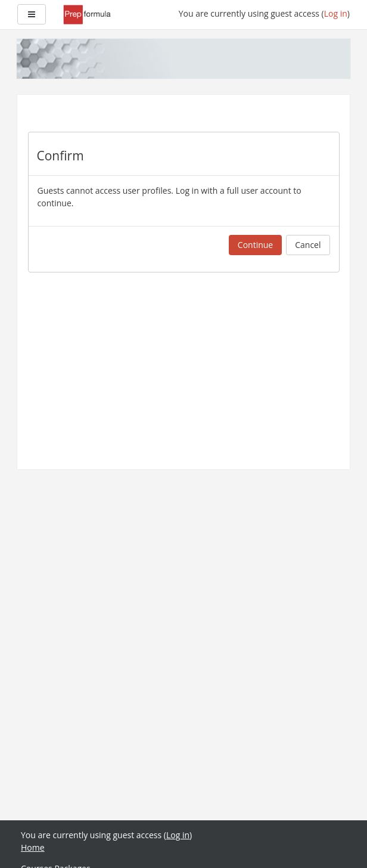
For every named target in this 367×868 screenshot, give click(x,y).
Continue (255, 245)
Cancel (308, 245)
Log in (336, 13)
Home (33, 847)
